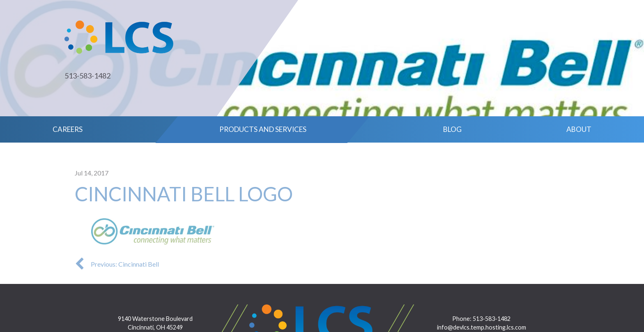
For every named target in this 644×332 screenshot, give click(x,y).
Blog (452, 129)
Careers (68, 129)
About (579, 129)
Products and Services (263, 129)
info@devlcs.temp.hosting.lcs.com (482, 327)
